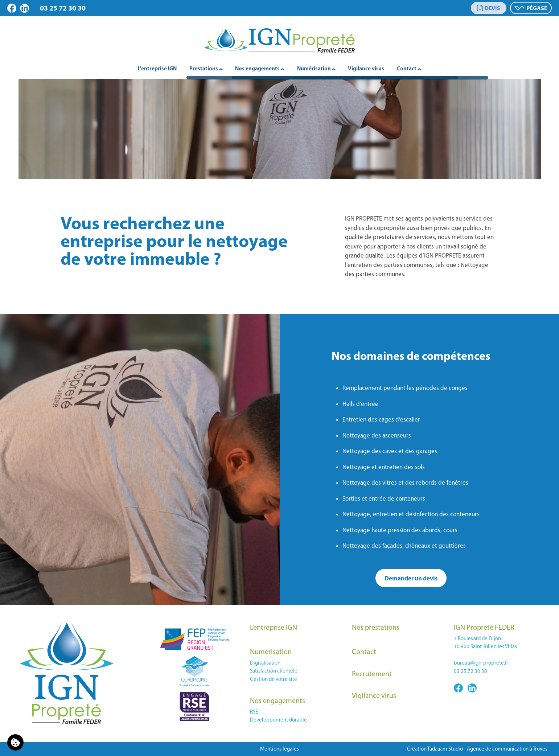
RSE (254, 712)
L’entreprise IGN (274, 627)
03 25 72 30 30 (63, 8)
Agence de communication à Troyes (507, 749)
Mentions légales (279, 749)
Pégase (531, 8)
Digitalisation (265, 663)
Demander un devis (411, 578)
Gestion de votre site (274, 679)
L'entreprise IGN (157, 68)
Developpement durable (278, 720)
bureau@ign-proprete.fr (481, 663)
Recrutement (372, 674)
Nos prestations (376, 627)
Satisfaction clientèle (274, 671)
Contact (364, 652)
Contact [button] (409, 68)
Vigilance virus (366, 68)
